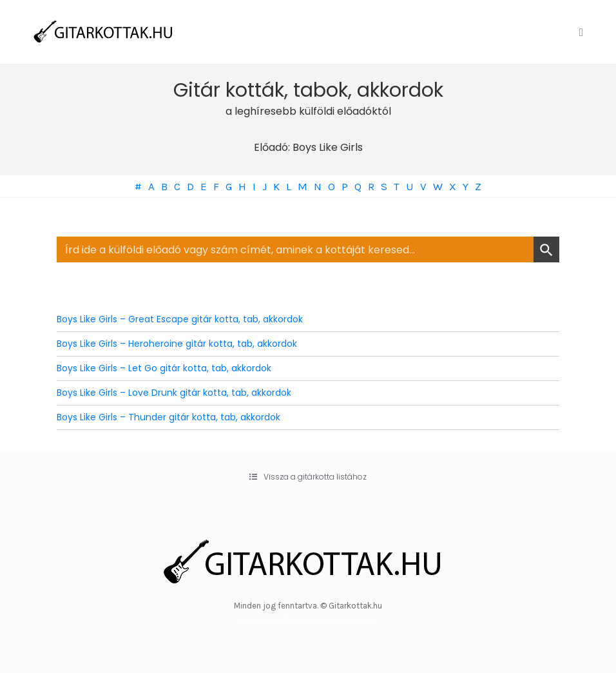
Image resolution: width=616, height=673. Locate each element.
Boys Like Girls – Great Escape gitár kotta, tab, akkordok (180, 319)
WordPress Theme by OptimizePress (308, 620)
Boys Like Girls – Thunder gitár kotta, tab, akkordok (168, 417)
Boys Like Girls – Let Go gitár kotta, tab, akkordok (164, 368)
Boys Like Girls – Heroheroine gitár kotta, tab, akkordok (177, 344)
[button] (308, 477)
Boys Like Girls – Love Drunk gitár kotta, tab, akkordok (174, 393)
